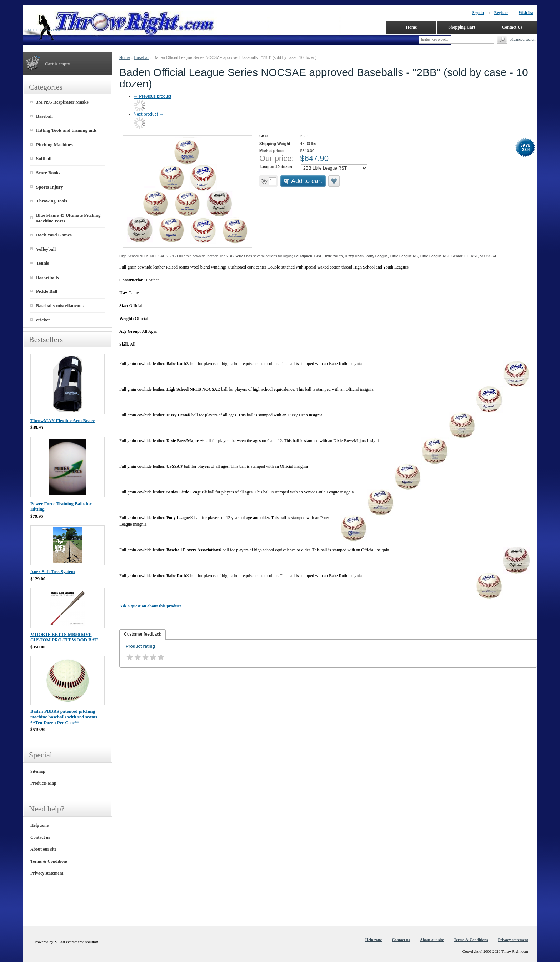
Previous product (152, 96)
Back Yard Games (54, 235)
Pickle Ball (47, 291)
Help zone (39, 825)
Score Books (48, 173)
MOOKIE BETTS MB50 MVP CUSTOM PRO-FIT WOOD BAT (64, 637)
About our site (43, 849)
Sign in (478, 12)
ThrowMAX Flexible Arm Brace (62, 420)
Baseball (142, 57)
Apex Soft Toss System (53, 572)
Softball (44, 158)
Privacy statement (47, 873)
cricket (43, 320)
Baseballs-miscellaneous (60, 305)
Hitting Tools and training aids (66, 130)
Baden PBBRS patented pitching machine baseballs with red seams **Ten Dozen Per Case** (64, 717)
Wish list (526, 12)
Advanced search (522, 39)
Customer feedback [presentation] (142, 634)
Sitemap (38, 771)
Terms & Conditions (49, 861)
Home (124, 57)
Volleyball (46, 249)
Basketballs (47, 277)
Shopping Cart (462, 27)
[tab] (142, 635)
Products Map (43, 783)
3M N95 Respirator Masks (62, 102)
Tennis (42, 263)
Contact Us (512, 27)
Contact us (40, 837)
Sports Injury (50, 187)
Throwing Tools (52, 201)
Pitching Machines (54, 144)
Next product (148, 114)
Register (501, 12)
